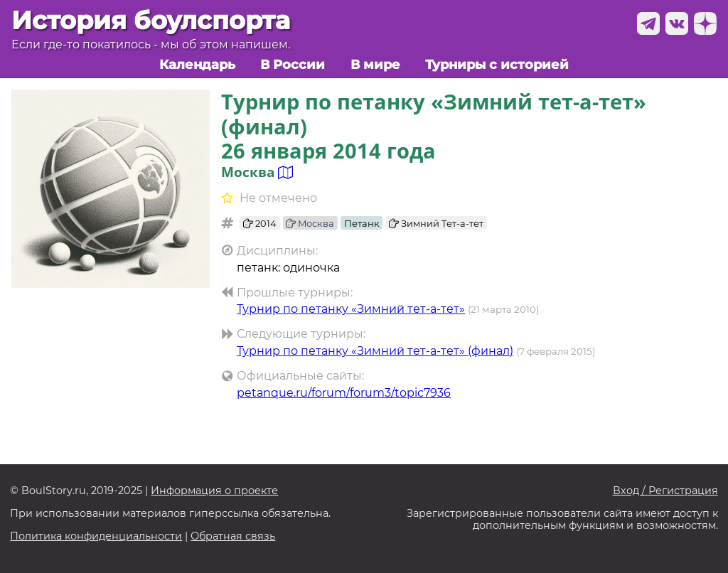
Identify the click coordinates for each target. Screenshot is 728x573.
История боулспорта (151, 20)
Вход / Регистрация (665, 491)
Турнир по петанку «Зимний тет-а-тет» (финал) (375, 351)
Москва (310, 223)
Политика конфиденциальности (96, 536)
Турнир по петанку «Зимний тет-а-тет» (351, 309)
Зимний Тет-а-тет (436, 223)
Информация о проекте (214, 491)
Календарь (197, 64)
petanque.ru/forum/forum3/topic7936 (344, 393)
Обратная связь (233, 536)
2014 (260, 223)
